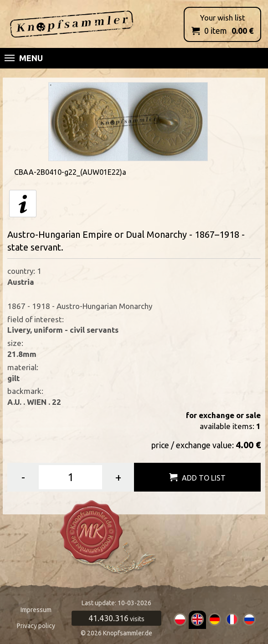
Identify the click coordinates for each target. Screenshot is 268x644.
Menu (24, 58)
